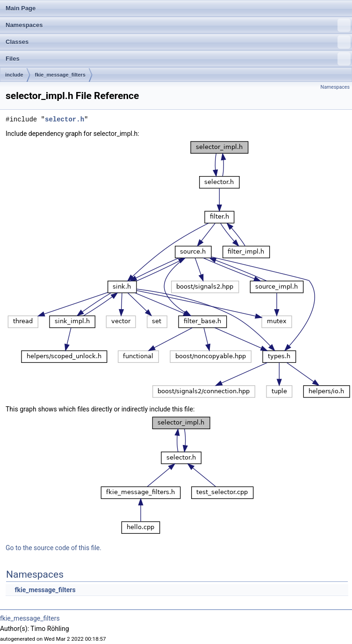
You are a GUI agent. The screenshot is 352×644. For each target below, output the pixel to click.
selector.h (65, 119)
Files (178, 59)
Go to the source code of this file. (54, 548)
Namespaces (178, 25)
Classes (178, 42)
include (14, 75)
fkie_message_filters (60, 75)
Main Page (21, 8)
